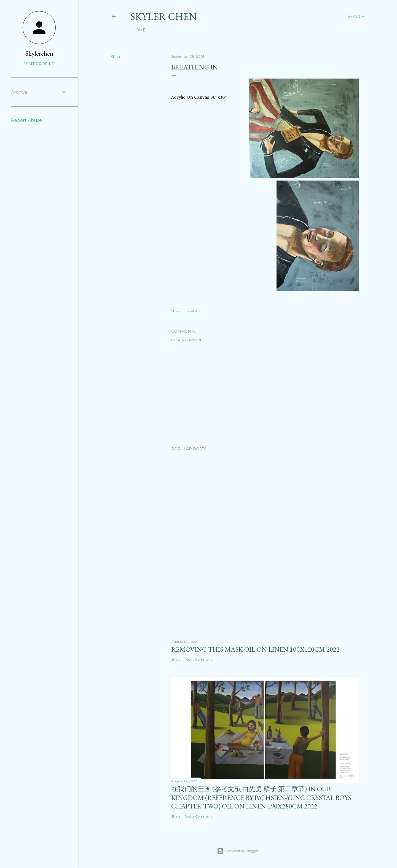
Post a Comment (187, 340)
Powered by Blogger (238, 851)
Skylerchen (39, 53)
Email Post (193, 311)
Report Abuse (26, 120)
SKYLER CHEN (164, 16)
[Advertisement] (265, 394)
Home (139, 30)
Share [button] (116, 57)
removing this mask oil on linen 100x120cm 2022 (255, 649)
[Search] (356, 17)
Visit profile (39, 64)
